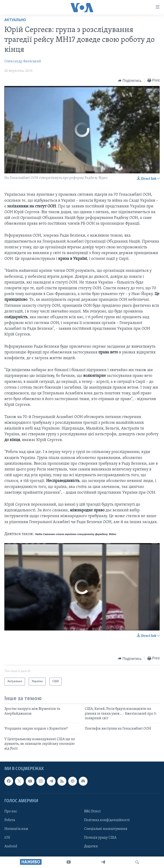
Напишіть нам (16, 829)
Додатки (91, 846)
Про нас (11, 811)
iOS (7, 838)
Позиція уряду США (100, 838)
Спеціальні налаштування (106, 829)
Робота (10, 820)
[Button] (130, 81)
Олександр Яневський (23, 61)
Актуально (15, 20)
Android (11, 846)
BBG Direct (92, 811)
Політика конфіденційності (107, 820)
